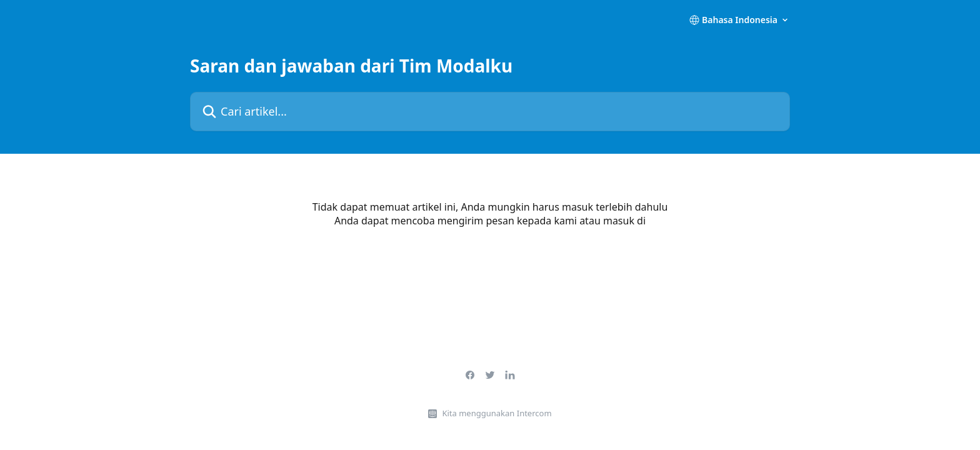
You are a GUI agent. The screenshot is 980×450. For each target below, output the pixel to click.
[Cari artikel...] (490, 112)
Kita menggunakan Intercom (497, 413)
